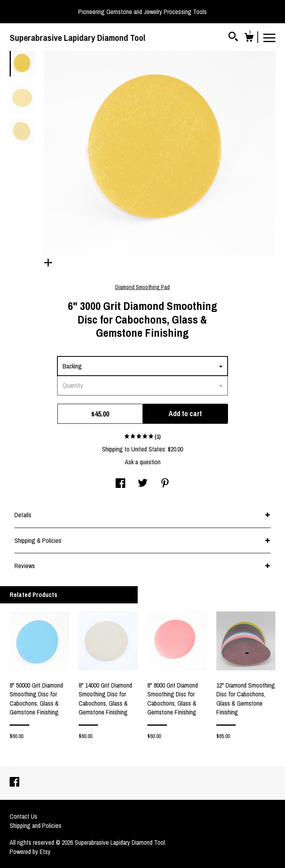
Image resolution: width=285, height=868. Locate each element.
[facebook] (14, 783)
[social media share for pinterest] (165, 484)
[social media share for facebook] (120, 484)
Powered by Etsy (30, 852)
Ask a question (143, 462)
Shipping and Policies (36, 826)
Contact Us (23, 816)
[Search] (233, 38)
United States (148, 449)
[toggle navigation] (269, 37)
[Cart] (249, 38)
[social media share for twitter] (143, 484)
